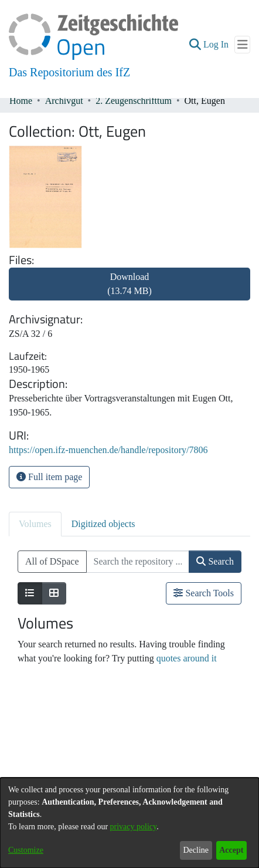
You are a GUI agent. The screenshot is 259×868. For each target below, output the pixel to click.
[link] (129, 291)
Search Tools (204, 593)
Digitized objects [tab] (103, 524)
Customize (26, 850)
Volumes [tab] (35, 524)
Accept (231, 850)
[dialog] (129, 823)
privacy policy (134, 827)
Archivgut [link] (64, 101)
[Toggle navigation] (242, 45)
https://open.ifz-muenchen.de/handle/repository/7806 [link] (108, 450)
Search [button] (215, 561)
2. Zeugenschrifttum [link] (134, 101)
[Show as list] (30, 593)
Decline (196, 850)
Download (129, 284)
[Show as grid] (54, 593)
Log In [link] (217, 44)
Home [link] (21, 101)
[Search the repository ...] (138, 562)
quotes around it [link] (187, 658)
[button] (195, 45)
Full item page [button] (49, 477)
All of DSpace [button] (52, 561)
